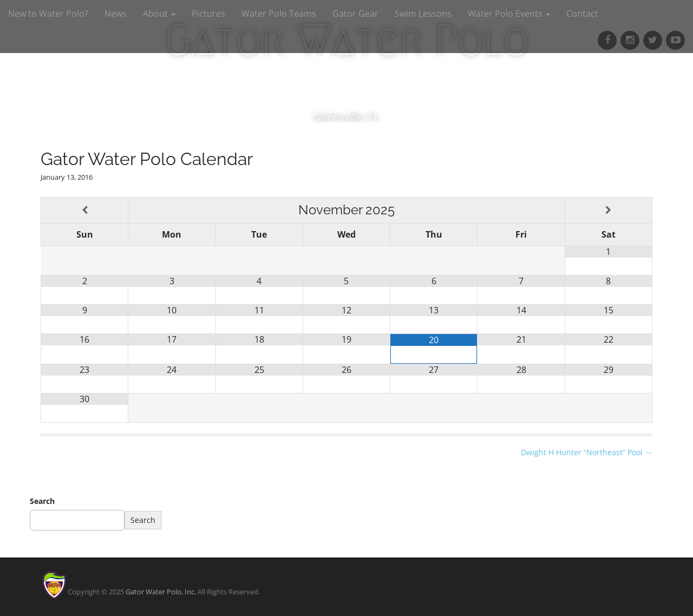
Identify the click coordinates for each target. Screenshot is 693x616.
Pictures (208, 14)
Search (42, 501)
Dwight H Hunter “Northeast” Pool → (587, 452)
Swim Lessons (423, 14)
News (116, 14)
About (159, 14)
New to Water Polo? (48, 14)
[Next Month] (609, 211)
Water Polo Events (509, 14)
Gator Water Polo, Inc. (161, 592)
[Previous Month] (84, 211)
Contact (582, 14)
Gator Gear (355, 14)
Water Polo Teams (279, 14)
